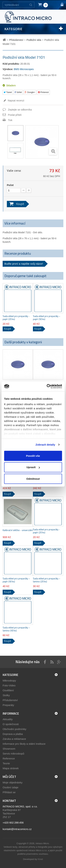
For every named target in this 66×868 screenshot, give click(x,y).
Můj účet (9, 777)
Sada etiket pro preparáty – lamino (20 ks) (47, 580)
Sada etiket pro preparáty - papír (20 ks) (16, 318)
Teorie (6, 763)
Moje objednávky (13, 782)
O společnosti (11, 724)
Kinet (40, 859)
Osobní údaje (10, 787)
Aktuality (8, 719)
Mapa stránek (11, 768)
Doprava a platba (13, 734)
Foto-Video (9, 685)
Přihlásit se (9, 792)
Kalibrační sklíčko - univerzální (18, 530)
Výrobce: (8, 69)
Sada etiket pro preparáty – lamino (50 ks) (16, 629)
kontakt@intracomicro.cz (17, 829)
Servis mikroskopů (13, 754)
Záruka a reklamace (14, 739)
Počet (10, 185)
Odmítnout (33, 479)
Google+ (30, 92)
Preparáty (8, 705)
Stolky (6, 695)
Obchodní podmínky (14, 729)
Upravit (33, 467)
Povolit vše (33, 456)
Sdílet (18, 92)
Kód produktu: (11, 64)
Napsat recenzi (16, 101)
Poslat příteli (15, 115)
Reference (9, 758)
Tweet (8, 92)
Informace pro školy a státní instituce (24, 744)
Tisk (10, 120)
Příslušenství (10, 700)
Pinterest (43, 92)
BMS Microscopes (24, 69)
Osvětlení (8, 690)
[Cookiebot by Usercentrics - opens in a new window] (47, 386)
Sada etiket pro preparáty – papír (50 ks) (47, 318)
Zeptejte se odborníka (20, 110)
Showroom (9, 749)
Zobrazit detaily (45, 445)
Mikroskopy (9, 681)
